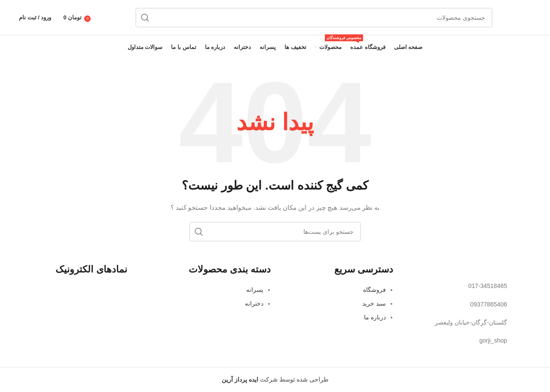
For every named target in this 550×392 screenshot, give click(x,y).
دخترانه (254, 303)
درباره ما (375, 317)
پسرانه (255, 290)
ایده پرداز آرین (240, 380)
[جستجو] (314, 18)
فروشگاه (374, 290)
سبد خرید (374, 303)
